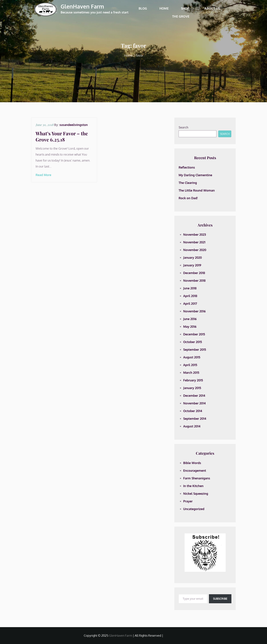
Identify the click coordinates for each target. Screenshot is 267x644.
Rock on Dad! (188, 198)
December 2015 (194, 334)
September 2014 (195, 419)
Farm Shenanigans (197, 478)
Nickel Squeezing (196, 494)
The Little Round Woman (197, 190)
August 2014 (192, 426)
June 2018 (190, 288)
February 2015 (193, 380)
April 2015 (190, 365)
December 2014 (194, 396)
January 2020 (193, 257)
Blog (143, 8)
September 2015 (195, 350)
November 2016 (194, 311)
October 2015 (193, 342)
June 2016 (190, 319)
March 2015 (191, 373)
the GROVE (181, 16)
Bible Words (192, 463)
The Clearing (188, 183)
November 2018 (194, 281)
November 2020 (195, 250)
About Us (214, 8)
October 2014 (193, 411)
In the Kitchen (193, 486)
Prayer (188, 501)
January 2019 (192, 265)
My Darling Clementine (195, 175)
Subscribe (220, 599)
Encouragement (195, 471)
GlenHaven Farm (82, 6)
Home (164, 8)
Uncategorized (194, 509)
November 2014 (194, 403)
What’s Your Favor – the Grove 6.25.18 (62, 136)
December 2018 (194, 273)
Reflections (187, 167)
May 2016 (190, 327)
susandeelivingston (74, 125)
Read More (43, 175)
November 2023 (195, 234)
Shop (187, 8)
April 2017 (190, 304)
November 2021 (194, 242)
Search (183, 127)
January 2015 (192, 388)
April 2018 (190, 296)
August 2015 (192, 357)
